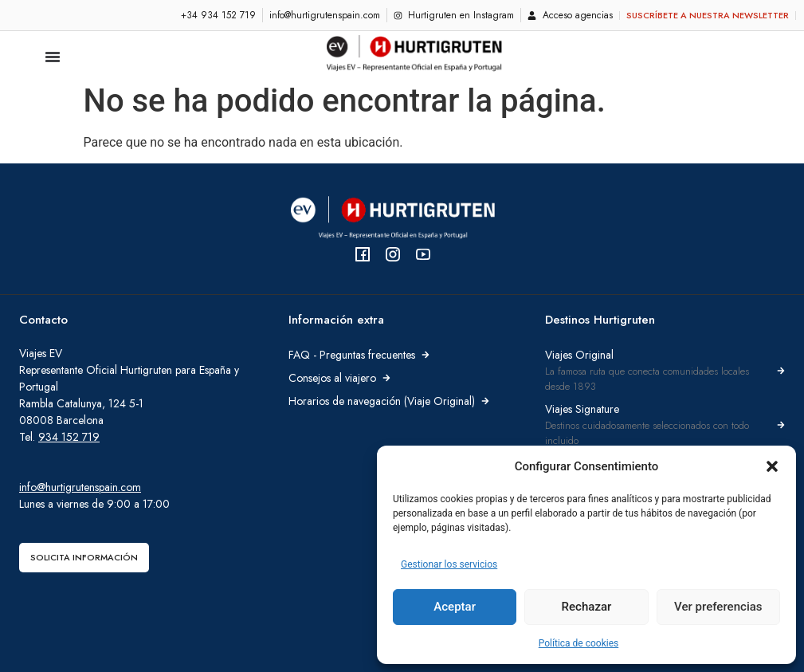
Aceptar (455, 607)
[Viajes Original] (781, 371)
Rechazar (587, 607)
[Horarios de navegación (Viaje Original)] (485, 401)
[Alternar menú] (53, 57)
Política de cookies (579, 643)
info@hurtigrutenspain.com (80, 487)
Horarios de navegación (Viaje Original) (382, 401)
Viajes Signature (582, 409)
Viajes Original (579, 355)
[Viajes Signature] (781, 425)
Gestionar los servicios (449, 564)
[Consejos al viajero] (386, 378)
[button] (772, 466)
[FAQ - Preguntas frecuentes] (426, 355)
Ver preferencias (718, 607)
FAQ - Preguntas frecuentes (352, 355)
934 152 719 (69, 437)
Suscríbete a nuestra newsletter (708, 15)
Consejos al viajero (332, 378)
